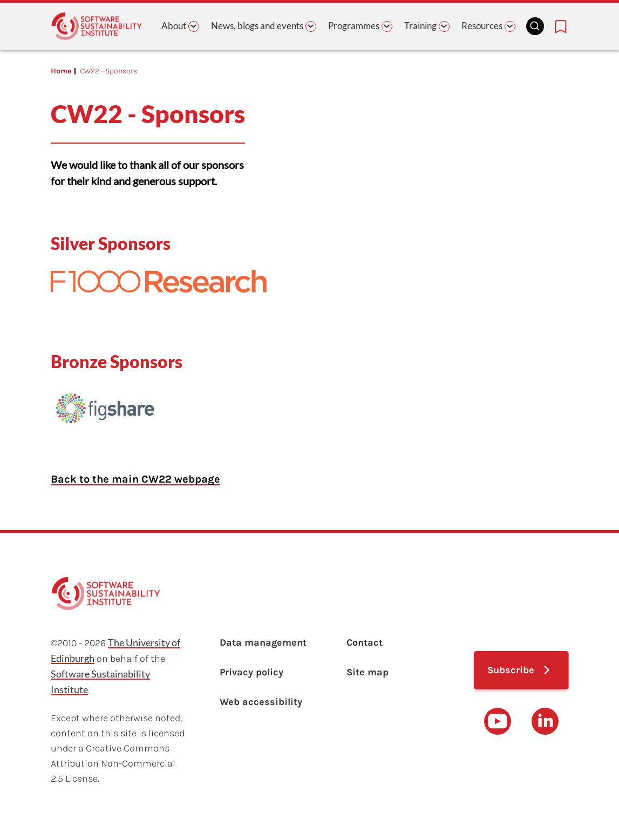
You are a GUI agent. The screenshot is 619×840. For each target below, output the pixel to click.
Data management (263, 642)
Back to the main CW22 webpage (135, 479)
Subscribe (511, 670)
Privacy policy (251, 672)
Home (61, 71)
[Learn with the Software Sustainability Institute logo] (97, 26)
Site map (368, 672)
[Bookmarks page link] (561, 26)
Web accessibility (261, 702)
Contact (365, 642)
